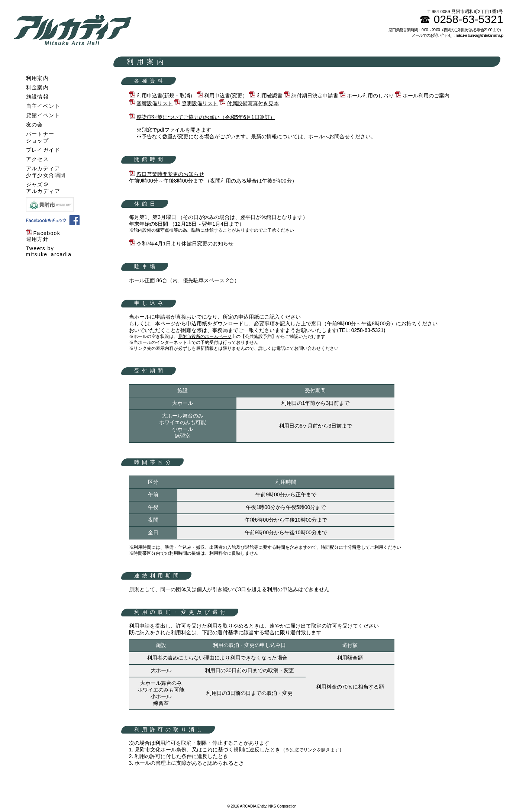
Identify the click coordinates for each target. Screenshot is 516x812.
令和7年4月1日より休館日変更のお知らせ (185, 244)
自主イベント (43, 106)
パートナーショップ (40, 137)
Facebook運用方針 (43, 236)
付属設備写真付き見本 (253, 103)
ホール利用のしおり (370, 96)
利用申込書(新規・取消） (166, 96)
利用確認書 (270, 96)
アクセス (38, 159)
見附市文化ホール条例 (161, 750)
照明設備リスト (200, 103)
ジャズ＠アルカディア (43, 188)
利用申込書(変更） (226, 96)
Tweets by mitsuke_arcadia (49, 251)
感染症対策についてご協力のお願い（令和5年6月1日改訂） (206, 117)
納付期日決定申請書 (315, 96)
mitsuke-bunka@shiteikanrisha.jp (479, 35)
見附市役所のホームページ (205, 336)
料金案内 (38, 87)
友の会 (35, 125)
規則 (239, 750)
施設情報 (38, 97)
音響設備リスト (155, 103)
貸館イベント (43, 115)
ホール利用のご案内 (426, 96)
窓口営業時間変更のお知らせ (170, 174)
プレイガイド (43, 150)
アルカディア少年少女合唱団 (46, 172)
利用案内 (38, 78)
